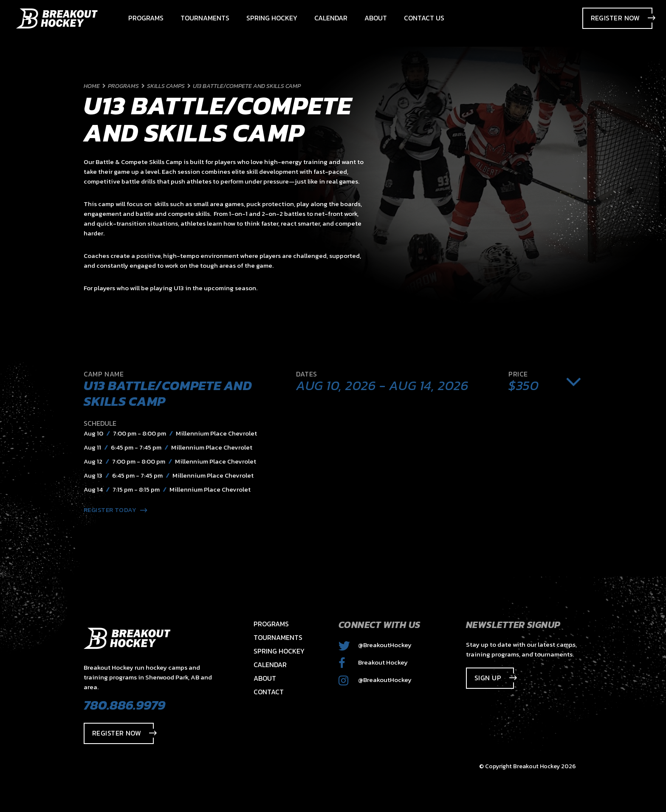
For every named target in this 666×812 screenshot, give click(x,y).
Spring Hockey (279, 651)
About (265, 678)
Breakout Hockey (373, 662)
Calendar (270, 665)
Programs (271, 624)
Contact (269, 692)
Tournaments (278, 637)
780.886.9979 (124, 705)
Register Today (116, 510)
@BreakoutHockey (375, 645)
